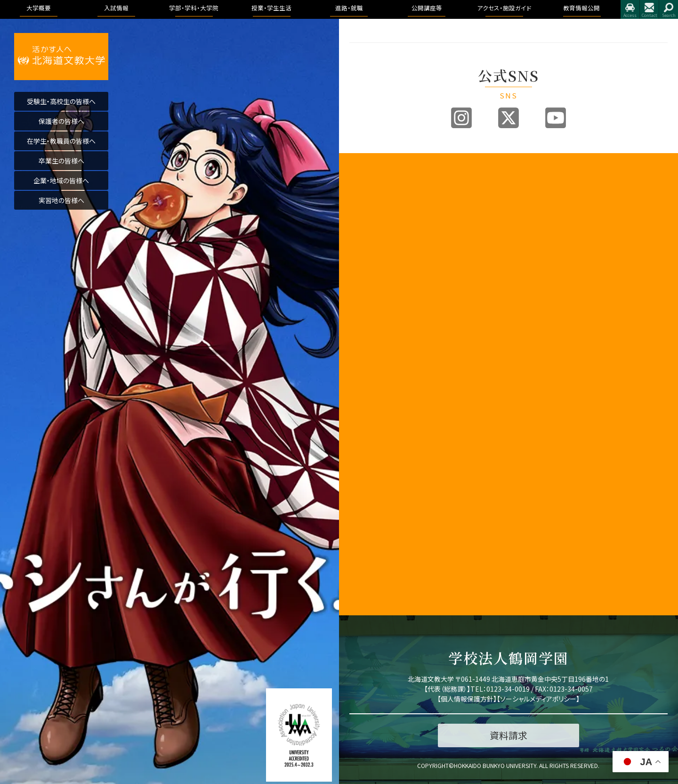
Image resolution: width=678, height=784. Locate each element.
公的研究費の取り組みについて (380, 530)
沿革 (355, 249)
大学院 (529, 416)
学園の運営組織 (371, 259)
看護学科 (553, 235)
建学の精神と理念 (373, 194)
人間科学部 (536, 286)
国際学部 (533, 184)
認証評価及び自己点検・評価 (380, 347)
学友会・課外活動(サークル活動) (551, 559)
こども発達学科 (547, 307)
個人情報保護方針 (467, 699)
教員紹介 (362, 281)
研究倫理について (373, 576)
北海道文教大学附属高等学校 (380, 492)
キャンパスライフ (545, 461)
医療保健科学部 (542, 224)
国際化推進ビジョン (376, 544)
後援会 (359, 466)
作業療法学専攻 (555, 275)
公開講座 (362, 445)
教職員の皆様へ (371, 455)
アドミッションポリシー (464, 238)
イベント (617, 263)
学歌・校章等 (366, 270)
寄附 (355, 566)
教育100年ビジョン (375, 205)
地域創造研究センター (379, 402)
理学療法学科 (545, 384)
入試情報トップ (454, 184)
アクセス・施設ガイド (635, 300)
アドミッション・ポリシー (637, 456)
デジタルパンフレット (461, 299)
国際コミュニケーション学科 (554, 209)
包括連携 (362, 423)
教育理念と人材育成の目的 (551, 431)
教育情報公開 (626, 357)
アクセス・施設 (625, 441)
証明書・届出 (537, 534)
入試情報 (448, 173)
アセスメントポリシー (377, 238)
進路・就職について (631, 194)
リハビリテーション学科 (554, 250)
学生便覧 (533, 523)
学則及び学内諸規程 (377, 412)
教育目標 (362, 216)
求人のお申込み (627, 216)
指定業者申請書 (627, 332)
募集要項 (447, 194)
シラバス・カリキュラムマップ (551, 497)
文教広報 (362, 434)
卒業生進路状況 (627, 205)
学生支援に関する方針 (379, 313)
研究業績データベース (379, 555)
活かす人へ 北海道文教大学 (61, 57)
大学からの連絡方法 (547, 512)
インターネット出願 (459, 289)
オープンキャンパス (460, 205)
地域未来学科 (545, 318)
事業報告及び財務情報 (380, 291)
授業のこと (535, 471)
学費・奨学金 (537, 574)
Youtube (556, 118)
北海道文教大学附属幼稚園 (380, 511)
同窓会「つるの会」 (374, 477)
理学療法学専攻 (555, 264)
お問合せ (649, 9)
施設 (612, 321)
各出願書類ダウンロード (466, 274)
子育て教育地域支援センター (380, 376)
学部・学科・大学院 (547, 173)
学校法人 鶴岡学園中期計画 (637, 496)
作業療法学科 (545, 395)
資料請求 (447, 259)
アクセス (630, 9)
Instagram (461, 118)
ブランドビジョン (456, 227)
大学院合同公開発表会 (637, 274)
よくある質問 (451, 321)
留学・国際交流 (540, 595)
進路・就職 (621, 173)
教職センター (367, 391)
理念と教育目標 (627, 389)
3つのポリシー (368, 227)
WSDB (529, 482)
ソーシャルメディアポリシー (538, 699)
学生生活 (533, 544)
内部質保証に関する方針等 (380, 328)
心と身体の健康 (541, 584)
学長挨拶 (362, 184)
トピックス (619, 184)
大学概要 (363, 173)
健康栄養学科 (545, 297)
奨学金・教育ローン (460, 310)
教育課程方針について (379, 302)
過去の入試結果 (456, 249)
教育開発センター (373, 361)
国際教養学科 (545, 194)
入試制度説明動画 (459, 216)
